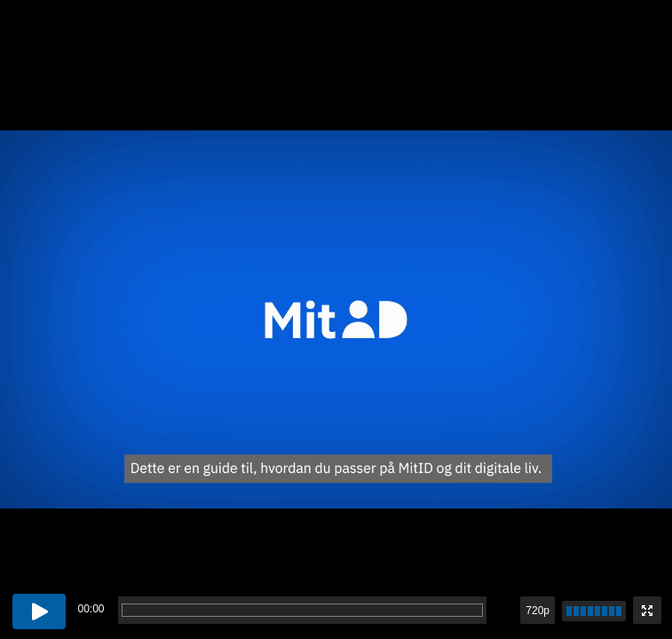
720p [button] (538, 611)
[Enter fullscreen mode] (647, 610)
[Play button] (39, 611)
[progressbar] (302, 610)
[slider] (594, 611)
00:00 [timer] (91, 609)
